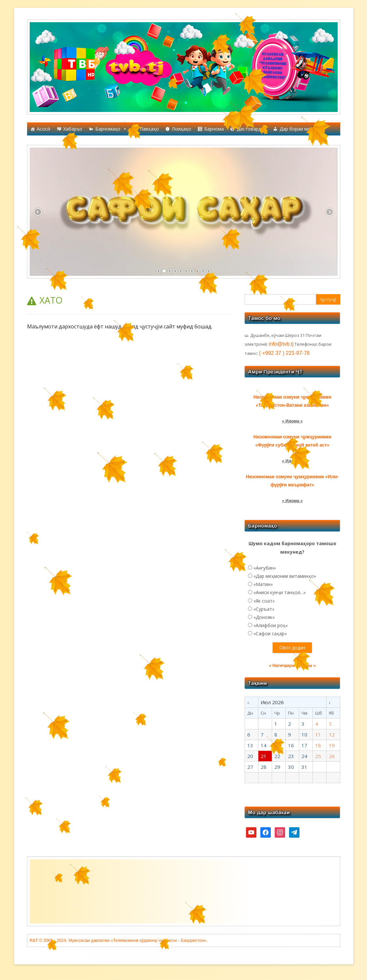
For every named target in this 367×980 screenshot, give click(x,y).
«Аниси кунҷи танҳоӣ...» (280, 592)
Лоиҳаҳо (182, 129)
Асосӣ (44, 129)
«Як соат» (264, 601)
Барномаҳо (111, 129)
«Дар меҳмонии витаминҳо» (285, 576)
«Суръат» (264, 609)
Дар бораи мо (298, 129)
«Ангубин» (265, 568)
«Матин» (263, 584)
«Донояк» (264, 617)
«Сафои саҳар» (270, 633)
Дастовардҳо (252, 129)
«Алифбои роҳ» (271, 625)
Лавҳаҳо (149, 129)
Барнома (214, 129)
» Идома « (292, 501)
